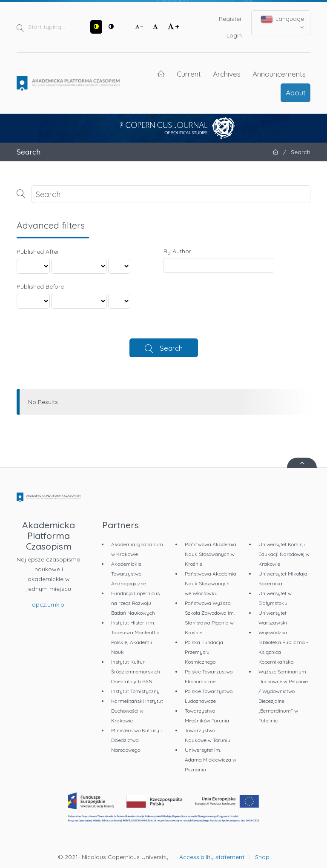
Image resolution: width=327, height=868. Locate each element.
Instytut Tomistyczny (135, 691)
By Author (177, 251)
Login (234, 35)
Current (189, 74)
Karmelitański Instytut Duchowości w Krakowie (137, 711)
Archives (227, 74)
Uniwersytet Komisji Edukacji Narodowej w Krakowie (284, 554)
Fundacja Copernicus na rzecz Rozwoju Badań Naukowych (135, 603)
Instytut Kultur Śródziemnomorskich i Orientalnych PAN (137, 672)
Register (230, 19)
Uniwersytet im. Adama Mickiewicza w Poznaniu (211, 760)
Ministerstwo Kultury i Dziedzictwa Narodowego (136, 740)
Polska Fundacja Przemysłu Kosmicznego (204, 652)
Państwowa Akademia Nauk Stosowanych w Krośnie (211, 554)
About (296, 92)
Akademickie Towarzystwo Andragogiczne (129, 574)
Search (171, 348)
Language (283, 23)
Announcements (279, 74)
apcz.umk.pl (49, 604)
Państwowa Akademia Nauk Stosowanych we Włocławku (211, 583)
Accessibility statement (212, 857)
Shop (262, 857)
